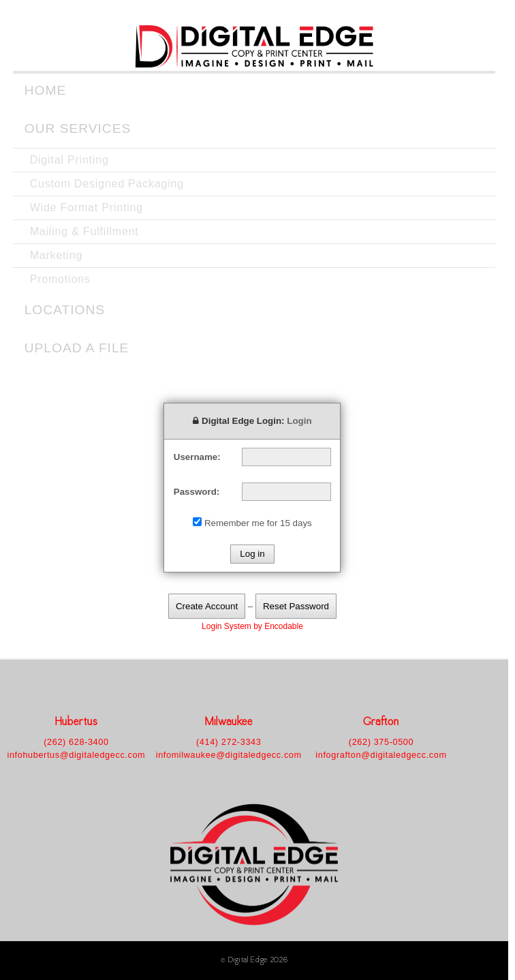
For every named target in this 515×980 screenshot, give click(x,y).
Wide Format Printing (87, 208)
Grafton (381, 723)
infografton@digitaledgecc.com (381, 755)
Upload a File (77, 348)
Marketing (56, 255)
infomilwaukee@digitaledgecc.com (229, 755)
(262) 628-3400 (76, 742)
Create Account (207, 606)
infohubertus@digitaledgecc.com (76, 755)
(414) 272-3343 (229, 742)
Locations (65, 310)
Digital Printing (69, 160)
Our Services (78, 128)
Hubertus (76, 723)
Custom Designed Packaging (107, 184)
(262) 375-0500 (381, 742)
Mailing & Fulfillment (84, 231)
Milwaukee (229, 723)
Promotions (60, 279)
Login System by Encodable (252, 626)
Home (46, 90)
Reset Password (296, 606)
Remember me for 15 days (258, 523)
